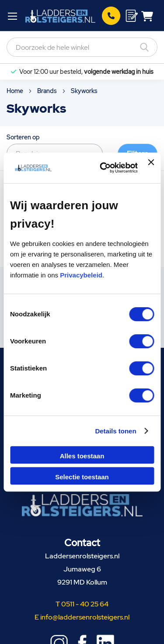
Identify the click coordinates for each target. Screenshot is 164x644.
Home (16, 91)
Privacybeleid (81, 275)
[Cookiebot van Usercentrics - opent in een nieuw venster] (103, 168)
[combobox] (82, 47)
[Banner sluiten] (151, 168)
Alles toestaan (82, 456)
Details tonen (115, 431)
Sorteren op (23, 137)
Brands (48, 91)
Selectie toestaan (82, 477)
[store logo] (60, 16)
